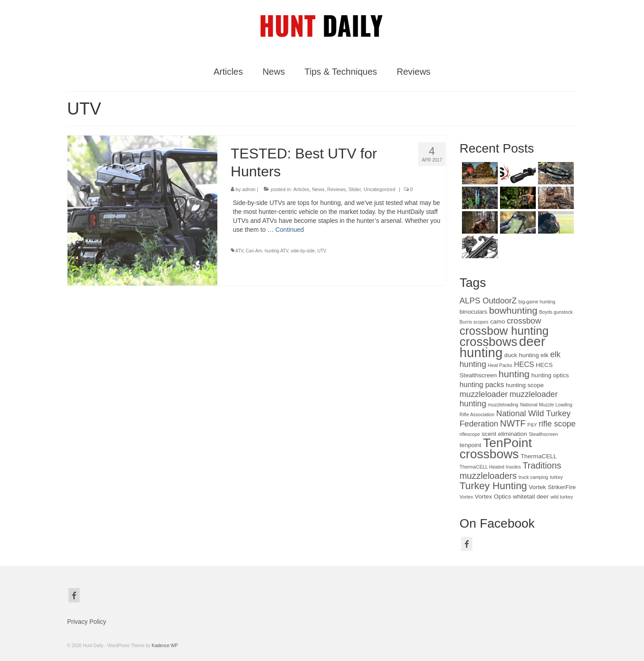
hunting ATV (277, 251)
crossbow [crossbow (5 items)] (524, 321)
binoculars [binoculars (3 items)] (474, 312)
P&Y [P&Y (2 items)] (532, 425)
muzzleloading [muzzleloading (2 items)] (503, 405)
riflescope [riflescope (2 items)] (470, 434)
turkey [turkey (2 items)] (557, 477)
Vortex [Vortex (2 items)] (466, 497)
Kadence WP (165, 646)
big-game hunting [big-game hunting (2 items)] (537, 302)
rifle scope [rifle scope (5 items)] (557, 424)
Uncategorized (379, 189)
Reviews (337, 189)
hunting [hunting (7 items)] (514, 374)
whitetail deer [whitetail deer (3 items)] (531, 497)
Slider (355, 189)
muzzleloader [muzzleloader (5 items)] (484, 394)
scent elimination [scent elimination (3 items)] (504, 434)
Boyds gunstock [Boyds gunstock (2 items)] (556, 312)
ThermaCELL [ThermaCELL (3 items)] (539, 456)
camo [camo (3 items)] (498, 322)
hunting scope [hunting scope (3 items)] (525, 385)
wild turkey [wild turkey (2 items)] (562, 497)
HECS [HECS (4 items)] (524, 364)
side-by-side (303, 251)
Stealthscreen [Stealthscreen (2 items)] (544, 434)
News (318, 189)
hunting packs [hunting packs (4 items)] (482, 384)
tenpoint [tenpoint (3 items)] (471, 445)
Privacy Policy (87, 622)
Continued (290, 230)
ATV (239, 251)
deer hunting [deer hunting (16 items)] (503, 347)
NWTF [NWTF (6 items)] (513, 423)
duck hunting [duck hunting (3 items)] (522, 355)
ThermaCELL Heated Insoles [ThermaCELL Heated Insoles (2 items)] (490, 467)
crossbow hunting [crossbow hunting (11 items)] (504, 331)
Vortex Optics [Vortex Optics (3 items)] (493, 497)
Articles (301, 189)
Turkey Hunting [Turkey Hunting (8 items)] (494, 486)
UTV (322, 251)
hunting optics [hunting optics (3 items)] (550, 375)
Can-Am (254, 251)
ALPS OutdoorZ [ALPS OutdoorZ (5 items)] (488, 301)
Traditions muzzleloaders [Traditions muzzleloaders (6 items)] (511, 471)
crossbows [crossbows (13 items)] (489, 342)
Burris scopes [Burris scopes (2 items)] (474, 322)
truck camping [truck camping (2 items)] (533, 477)
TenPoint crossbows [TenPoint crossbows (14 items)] (496, 448)
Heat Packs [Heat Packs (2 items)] (500, 365)
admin (249, 189)
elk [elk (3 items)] (544, 355)
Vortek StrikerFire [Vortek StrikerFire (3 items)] (552, 487)
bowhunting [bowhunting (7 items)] (513, 310)
